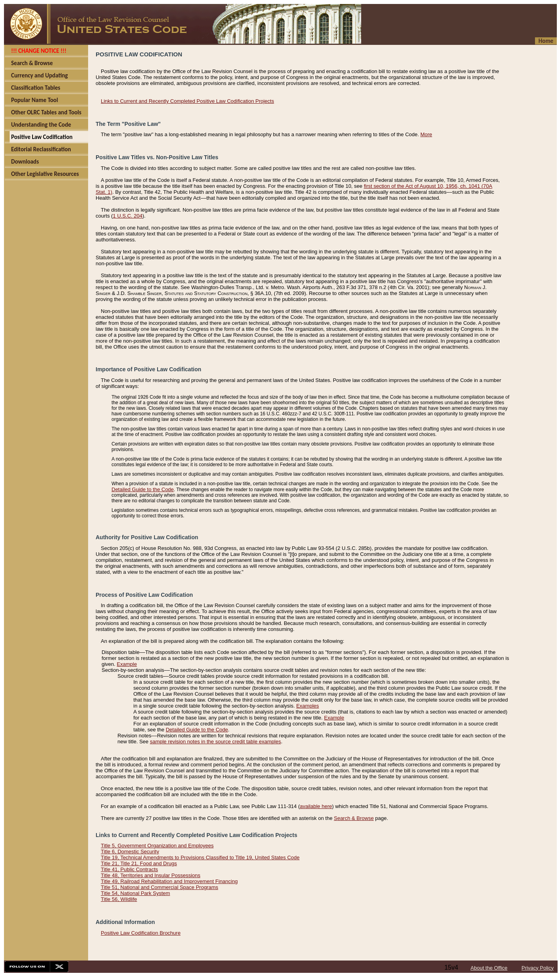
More (426, 134)
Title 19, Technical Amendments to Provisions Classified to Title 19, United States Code (200, 857)
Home (546, 41)
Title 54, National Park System (135, 893)
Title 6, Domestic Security (130, 852)
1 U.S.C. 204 (127, 216)
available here (316, 806)
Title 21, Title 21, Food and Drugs (139, 863)
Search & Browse (354, 818)
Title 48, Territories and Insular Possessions (151, 875)
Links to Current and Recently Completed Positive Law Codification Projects (187, 101)
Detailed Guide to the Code (143, 489)
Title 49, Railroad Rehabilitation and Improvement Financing (169, 881)
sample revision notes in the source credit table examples (216, 742)
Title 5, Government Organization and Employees (157, 846)
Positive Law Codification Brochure (141, 933)
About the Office (489, 968)
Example (127, 664)
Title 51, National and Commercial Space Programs (160, 887)
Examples (307, 706)
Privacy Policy (538, 968)
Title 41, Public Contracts (129, 869)
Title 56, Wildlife (119, 899)
